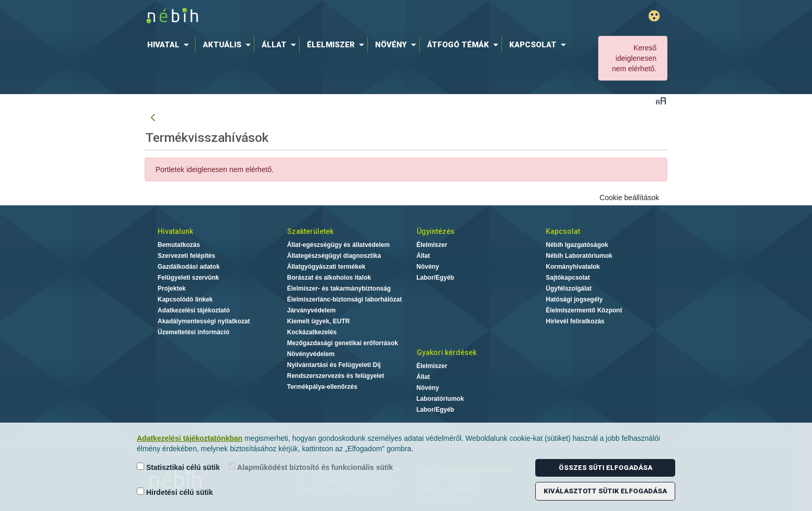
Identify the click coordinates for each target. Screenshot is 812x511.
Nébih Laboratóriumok (579, 256)
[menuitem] (170, 45)
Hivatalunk (175, 231)
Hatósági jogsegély (574, 299)
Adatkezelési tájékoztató (194, 310)
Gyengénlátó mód (654, 16)
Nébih (295, 16)
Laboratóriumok (440, 399)
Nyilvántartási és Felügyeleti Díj (334, 365)
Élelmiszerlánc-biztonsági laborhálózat (345, 299)
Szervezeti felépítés (186, 256)
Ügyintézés (436, 231)
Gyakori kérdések (447, 352)
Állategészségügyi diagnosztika (334, 256)
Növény (428, 267)
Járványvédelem (311, 310)
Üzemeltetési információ (194, 332)
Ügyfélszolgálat (569, 289)
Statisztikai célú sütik (178, 467)
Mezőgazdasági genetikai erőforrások (343, 343)
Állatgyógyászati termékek (326, 267)
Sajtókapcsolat (568, 278)
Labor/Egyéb (436, 278)
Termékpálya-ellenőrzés (322, 387)
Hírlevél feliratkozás (575, 321)
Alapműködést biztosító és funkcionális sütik (311, 467)
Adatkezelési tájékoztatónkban (190, 438)
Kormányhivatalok (573, 267)
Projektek (172, 289)
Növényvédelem (311, 354)
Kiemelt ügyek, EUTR (319, 321)
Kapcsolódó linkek (185, 299)
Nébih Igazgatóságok (577, 245)
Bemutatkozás (179, 245)
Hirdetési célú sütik (175, 492)
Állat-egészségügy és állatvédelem (338, 245)
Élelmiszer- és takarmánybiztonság (339, 289)
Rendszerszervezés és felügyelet (336, 376)
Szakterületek (310, 231)
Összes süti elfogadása (605, 468)
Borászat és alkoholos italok (329, 278)
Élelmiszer (432, 245)
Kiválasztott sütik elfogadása (605, 491)
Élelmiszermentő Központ (584, 310)
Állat (423, 256)
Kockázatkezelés (312, 332)
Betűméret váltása (661, 101)
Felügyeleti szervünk (188, 278)
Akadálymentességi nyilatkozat (204, 321)
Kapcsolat (563, 231)
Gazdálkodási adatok (189, 267)
